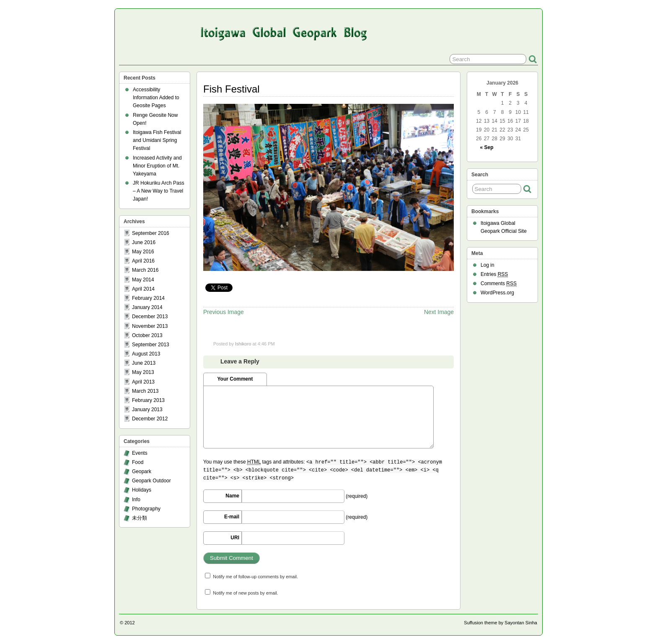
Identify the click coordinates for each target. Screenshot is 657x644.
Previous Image (224, 312)
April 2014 (143, 289)
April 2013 (143, 382)
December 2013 (150, 317)
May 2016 (143, 252)
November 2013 (150, 326)
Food (138, 462)
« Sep (487, 147)
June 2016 (144, 242)
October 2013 (147, 335)
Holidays (142, 490)
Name (232, 496)
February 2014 (148, 298)
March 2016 (145, 270)
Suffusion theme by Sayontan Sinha (501, 623)
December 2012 (150, 419)
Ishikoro (243, 344)
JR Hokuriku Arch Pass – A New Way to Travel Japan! (159, 191)
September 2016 (151, 233)
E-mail (232, 517)
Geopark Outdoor (151, 481)
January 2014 (147, 307)
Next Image (439, 312)
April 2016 (143, 261)
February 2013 (148, 400)
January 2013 (147, 410)
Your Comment (235, 379)
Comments (499, 284)
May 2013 (143, 372)
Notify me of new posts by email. (245, 593)
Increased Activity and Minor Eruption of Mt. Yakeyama (157, 166)
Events (140, 453)
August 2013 (146, 354)
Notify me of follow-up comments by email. (255, 577)
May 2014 (143, 280)
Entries (494, 274)
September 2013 (151, 345)
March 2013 (145, 391)
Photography (146, 509)
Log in (488, 265)
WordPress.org (497, 293)
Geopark (142, 471)
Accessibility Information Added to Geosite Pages (156, 98)
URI (235, 538)
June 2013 (144, 363)
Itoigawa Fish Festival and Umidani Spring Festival (157, 140)
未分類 (140, 518)
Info (136, 500)
